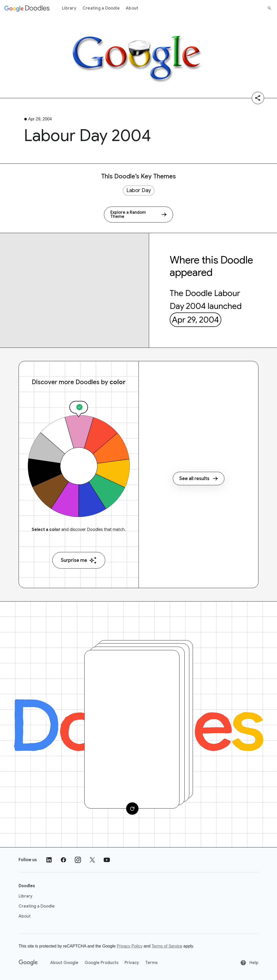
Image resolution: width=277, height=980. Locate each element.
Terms (151, 963)
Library (69, 8)
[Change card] (132, 809)
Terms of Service (167, 946)
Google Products (101, 963)
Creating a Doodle (101, 8)
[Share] (258, 98)
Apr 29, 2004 (195, 320)
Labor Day (139, 190)
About (132, 8)
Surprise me (79, 560)
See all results (199, 479)
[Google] (28, 963)
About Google (64, 963)
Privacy (132, 963)
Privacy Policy (130, 946)
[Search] (270, 8)
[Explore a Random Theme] (138, 215)
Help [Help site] (249, 963)
